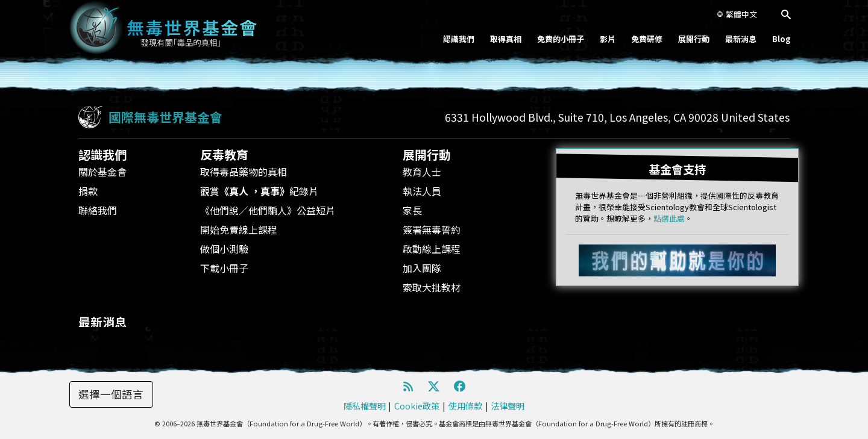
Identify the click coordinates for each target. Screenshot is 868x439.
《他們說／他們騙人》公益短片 (268, 210)
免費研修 (647, 39)
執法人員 (422, 191)
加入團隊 (422, 268)
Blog (782, 39)
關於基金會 (102, 172)
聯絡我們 (98, 210)
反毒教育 (224, 154)
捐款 (88, 191)
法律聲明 (508, 406)
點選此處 (669, 218)
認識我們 (459, 39)
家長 (412, 210)
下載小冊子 (224, 268)
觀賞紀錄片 (259, 191)
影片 (608, 39)
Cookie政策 (417, 406)
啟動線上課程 (432, 249)
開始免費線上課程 (239, 229)
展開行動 (694, 39)
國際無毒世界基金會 (165, 117)
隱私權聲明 (365, 406)
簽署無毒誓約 (432, 229)
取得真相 (506, 39)
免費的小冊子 (561, 39)
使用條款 (465, 406)
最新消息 (741, 39)
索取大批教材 (432, 287)
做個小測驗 (224, 249)
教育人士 (422, 172)
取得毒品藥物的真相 (244, 172)
